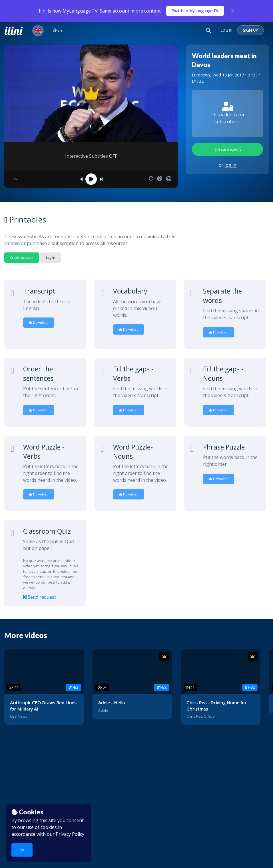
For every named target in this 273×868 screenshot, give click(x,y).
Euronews (201, 75)
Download (39, 322)
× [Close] (233, 11)
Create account (228, 149)
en (57, 30)
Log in (51, 257)
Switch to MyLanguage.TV (195, 11)
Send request (40, 597)
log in (230, 165)
